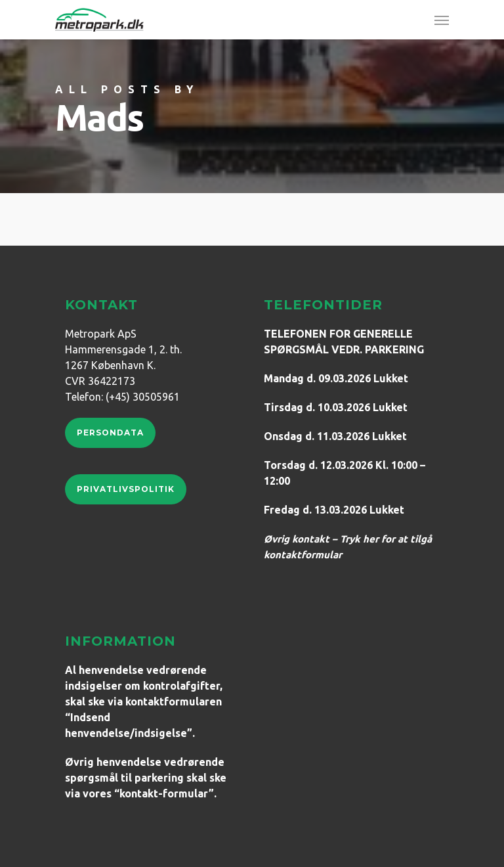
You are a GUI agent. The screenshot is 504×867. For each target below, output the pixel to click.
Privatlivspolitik (126, 489)
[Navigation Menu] (442, 20)
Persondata (110, 433)
